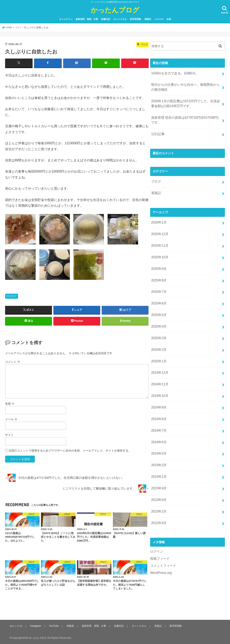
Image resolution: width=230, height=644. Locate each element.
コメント (13, 362)
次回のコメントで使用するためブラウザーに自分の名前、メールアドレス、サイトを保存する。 (70, 450)
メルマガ (159, 19)
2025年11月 (159, 237)
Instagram (36, 626)
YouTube (54, 626)
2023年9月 (158, 463)
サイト (9, 435)
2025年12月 (159, 226)
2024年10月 (159, 377)
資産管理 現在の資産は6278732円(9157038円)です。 (184, 116)
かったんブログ (115, 10)
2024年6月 (158, 420)
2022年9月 (158, 495)
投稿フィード (159, 530)
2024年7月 (158, 409)
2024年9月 (158, 387)
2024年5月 (158, 430)
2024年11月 (159, 366)
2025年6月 (158, 291)
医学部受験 (136, 19)
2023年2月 (158, 484)
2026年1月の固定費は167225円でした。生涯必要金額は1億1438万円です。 (185, 101)
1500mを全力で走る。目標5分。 (173, 73)
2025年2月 (158, 334)
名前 (10, 403)
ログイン (156, 523)
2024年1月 (158, 452)
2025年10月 (159, 248)
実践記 (148, 19)
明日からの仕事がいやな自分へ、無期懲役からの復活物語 (185, 86)
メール (11, 419)
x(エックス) (16, 626)
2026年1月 (158, 215)
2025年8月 (158, 269)
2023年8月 (158, 473)
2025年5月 (158, 301)
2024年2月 (158, 441)
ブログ (13, 296)
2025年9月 (158, 258)
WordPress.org (160, 543)
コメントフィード (162, 536)
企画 (169, 19)
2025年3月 (158, 323)
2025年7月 (158, 280)
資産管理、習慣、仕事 (87, 19)
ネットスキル (120, 19)
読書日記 (106, 19)
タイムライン (66, 19)
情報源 (70, 626)
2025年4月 (158, 312)
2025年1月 (158, 344)
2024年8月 (158, 398)
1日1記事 (157, 129)
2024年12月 (159, 355)
